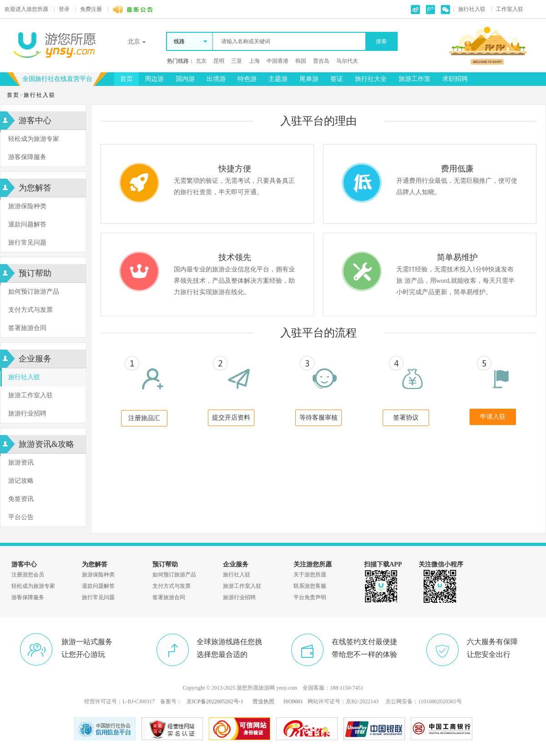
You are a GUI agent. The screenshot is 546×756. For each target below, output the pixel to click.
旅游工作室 (415, 79)
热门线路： (181, 61)
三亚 (237, 61)
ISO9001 (293, 701)
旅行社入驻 (472, 9)
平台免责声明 (310, 597)
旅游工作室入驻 (30, 395)
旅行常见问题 (27, 243)
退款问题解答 (27, 224)
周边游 (154, 79)
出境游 (216, 79)
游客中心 (35, 120)
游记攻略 (21, 481)
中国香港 (278, 61)
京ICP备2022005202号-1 (215, 701)
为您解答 (35, 188)
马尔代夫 (347, 61)
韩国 (301, 61)
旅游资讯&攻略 (46, 444)
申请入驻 (493, 417)
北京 (201, 61)
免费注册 (91, 9)
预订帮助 (35, 273)
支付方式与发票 (30, 310)
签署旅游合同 (27, 328)
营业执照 (263, 701)
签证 (337, 79)
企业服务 (35, 359)
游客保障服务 (27, 157)
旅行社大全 (371, 79)
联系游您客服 (310, 586)
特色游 (247, 79)
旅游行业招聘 (27, 413)
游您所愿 (26, 9)
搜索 (381, 41)
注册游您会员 (28, 575)
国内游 (185, 79)
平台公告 (21, 517)
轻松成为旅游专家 (34, 139)
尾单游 (309, 79)
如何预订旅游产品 (34, 292)
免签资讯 (21, 499)
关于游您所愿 (310, 575)
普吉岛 (321, 61)
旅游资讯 (21, 463)
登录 (64, 9)
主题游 (278, 79)
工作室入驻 (510, 9)
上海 (254, 61)
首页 (126, 79)
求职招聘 (455, 79)
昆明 (219, 61)
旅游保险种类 (27, 206)
